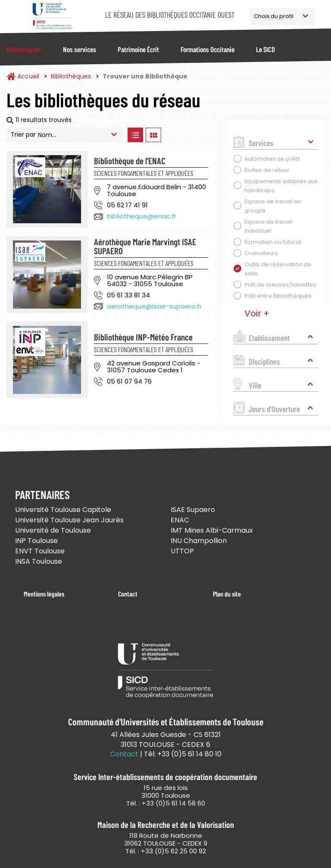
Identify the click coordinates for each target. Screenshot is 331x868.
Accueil (28, 76)
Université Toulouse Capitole (63, 510)
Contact (128, 594)
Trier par (23, 134)
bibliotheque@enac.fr (142, 216)
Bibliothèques (24, 49)
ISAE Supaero (193, 510)
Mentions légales (44, 594)
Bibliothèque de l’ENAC (130, 161)
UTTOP (182, 551)
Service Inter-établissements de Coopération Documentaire (52, 16)
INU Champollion (199, 541)
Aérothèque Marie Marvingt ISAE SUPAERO (145, 246)
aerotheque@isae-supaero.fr (154, 306)
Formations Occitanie (208, 49)
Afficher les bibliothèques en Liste (135, 135)
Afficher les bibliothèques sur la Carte (189, 135)
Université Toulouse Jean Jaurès (69, 520)
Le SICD (265, 49)
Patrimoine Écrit (138, 49)
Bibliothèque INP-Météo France (143, 337)
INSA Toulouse (39, 561)
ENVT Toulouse (40, 551)
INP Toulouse (36, 541)
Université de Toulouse (53, 530)
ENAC (180, 520)
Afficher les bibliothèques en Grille (153, 135)
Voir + (257, 313)
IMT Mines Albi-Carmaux (212, 530)
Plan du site (227, 594)
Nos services (80, 49)
